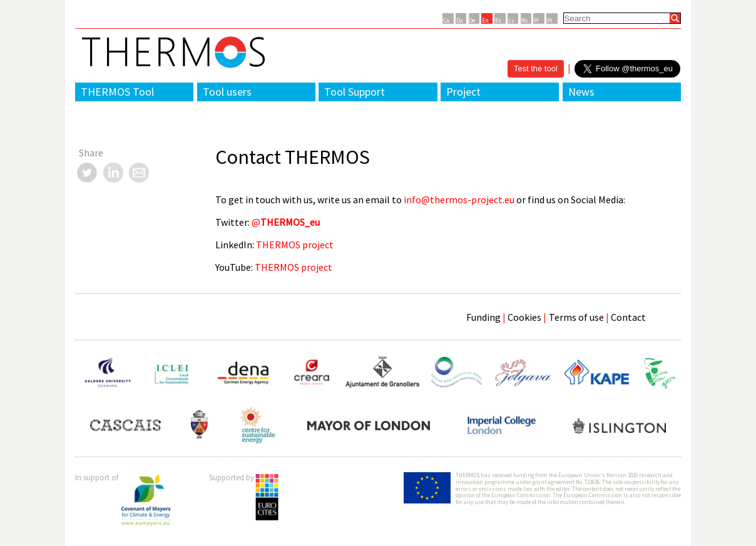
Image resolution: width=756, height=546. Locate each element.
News (581, 92)
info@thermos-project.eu (459, 200)
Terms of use (576, 317)
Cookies (524, 317)
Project (463, 92)
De (472, 20)
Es (498, 20)
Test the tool (536, 68)
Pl (536, 20)
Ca (446, 20)
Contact (628, 317)
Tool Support (355, 92)
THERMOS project (295, 245)
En (485, 20)
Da (460, 20)
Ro (524, 20)
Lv (511, 20)
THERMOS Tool (117, 92)
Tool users (227, 92)
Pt (550, 20)
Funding (483, 317)
